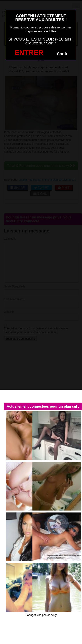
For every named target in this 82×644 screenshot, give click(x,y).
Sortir (62, 54)
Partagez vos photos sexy (41, 615)
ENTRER (29, 53)
